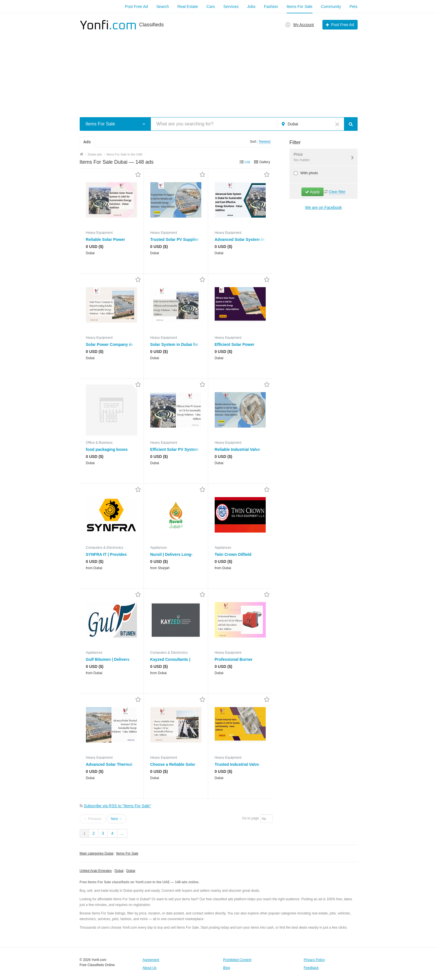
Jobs (251, 7)
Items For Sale (300, 7)
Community (331, 7)
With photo (309, 173)
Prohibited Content (237, 960)
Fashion (271, 7)
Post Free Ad (136, 7)
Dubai (119, 871)
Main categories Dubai (97, 853)
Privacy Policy (314, 960)
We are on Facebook (324, 207)
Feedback (311, 968)
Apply (313, 192)
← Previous (93, 819)
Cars (211, 7)
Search (162, 7)
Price (320, 157)
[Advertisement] (219, 70)
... (122, 833)
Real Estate (188, 7)
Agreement (151, 960)
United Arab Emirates (96, 871)
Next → (117, 819)
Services (231, 7)
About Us (150, 968)
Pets (353, 7)
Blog (227, 968)
